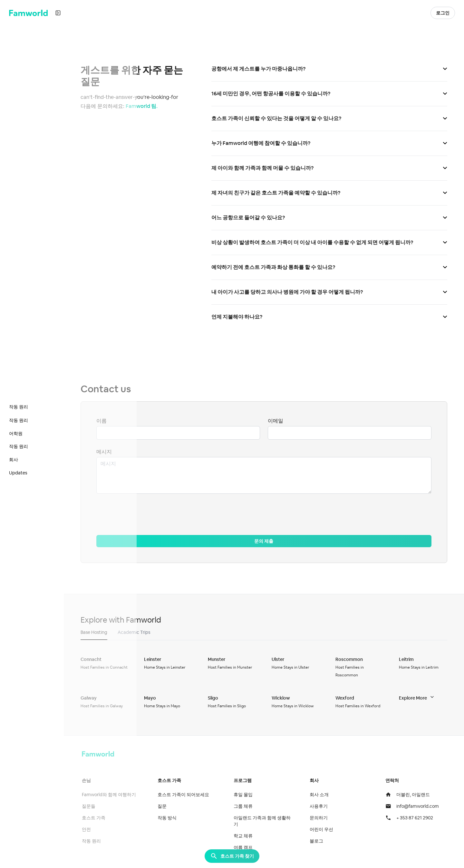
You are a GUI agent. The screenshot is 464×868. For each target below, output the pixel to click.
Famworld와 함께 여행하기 (112, 795)
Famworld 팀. (145, 106)
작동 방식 (170, 818)
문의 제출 (266, 541)
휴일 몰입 (245, 795)
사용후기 (320, 806)
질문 (165, 806)
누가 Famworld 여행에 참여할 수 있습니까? (330, 143)
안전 (90, 829)
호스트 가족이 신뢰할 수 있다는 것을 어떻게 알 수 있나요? (330, 118)
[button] (423, 13)
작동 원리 (95, 841)
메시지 (107, 452)
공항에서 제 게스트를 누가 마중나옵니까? (330, 69)
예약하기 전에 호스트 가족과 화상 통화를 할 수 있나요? (330, 267)
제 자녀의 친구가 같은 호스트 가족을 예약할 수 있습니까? (330, 193)
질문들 (92, 806)
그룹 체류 (245, 806)
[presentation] (149, 515)
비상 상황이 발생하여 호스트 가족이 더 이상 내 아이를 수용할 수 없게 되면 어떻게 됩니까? (330, 242)
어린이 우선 (323, 829)
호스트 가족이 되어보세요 (186, 795)
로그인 (443, 13)
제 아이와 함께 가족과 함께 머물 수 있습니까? (330, 168)
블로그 (318, 841)
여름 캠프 (245, 847)
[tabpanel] (266, 682)
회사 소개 (320, 795)
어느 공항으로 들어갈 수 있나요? (330, 218)
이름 (105, 421)
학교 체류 (245, 836)
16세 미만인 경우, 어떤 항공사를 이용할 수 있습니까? (330, 94)
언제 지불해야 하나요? (330, 317)
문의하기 (320, 818)
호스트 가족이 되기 (391, 13)
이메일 (277, 421)
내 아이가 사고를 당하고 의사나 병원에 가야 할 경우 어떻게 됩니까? (330, 292)
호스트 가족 (97, 818)
